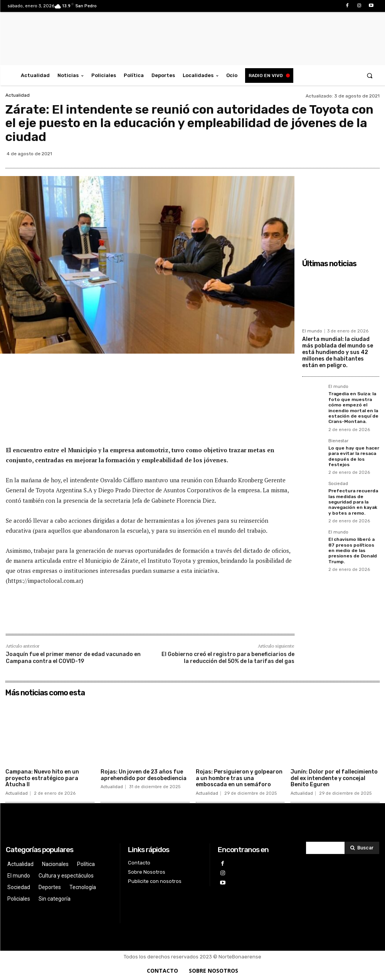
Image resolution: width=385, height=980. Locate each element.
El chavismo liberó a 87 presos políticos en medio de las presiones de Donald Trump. (353, 550)
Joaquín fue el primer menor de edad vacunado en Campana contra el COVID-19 (73, 658)
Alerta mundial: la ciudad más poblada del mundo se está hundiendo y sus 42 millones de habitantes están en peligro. (338, 352)
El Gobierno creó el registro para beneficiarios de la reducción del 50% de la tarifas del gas (228, 658)
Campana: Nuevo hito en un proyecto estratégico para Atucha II (42, 778)
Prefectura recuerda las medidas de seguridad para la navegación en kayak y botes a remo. (353, 502)
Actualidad (18, 95)
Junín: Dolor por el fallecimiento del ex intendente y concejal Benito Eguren (334, 778)
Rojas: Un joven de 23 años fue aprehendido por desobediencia (144, 775)
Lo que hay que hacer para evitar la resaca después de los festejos (354, 456)
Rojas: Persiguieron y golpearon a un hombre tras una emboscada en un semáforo (239, 778)
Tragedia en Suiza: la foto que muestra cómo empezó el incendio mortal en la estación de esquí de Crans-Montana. (353, 408)
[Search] (362, 848)
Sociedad (338, 484)
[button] (370, 75)
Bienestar (338, 441)
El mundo (312, 331)
